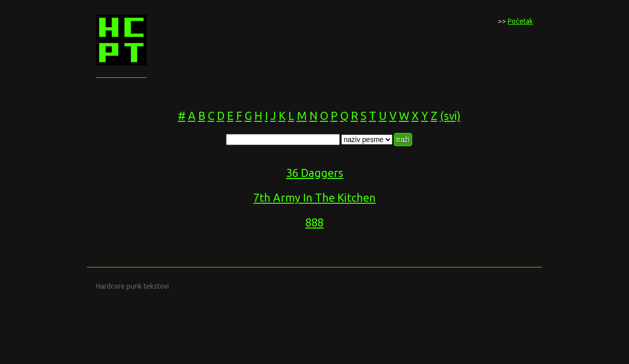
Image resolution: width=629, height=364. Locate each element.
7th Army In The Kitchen (314, 197)
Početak (520, 21)
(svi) (450, 116)
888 (314, 222)
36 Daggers (315, 173)
